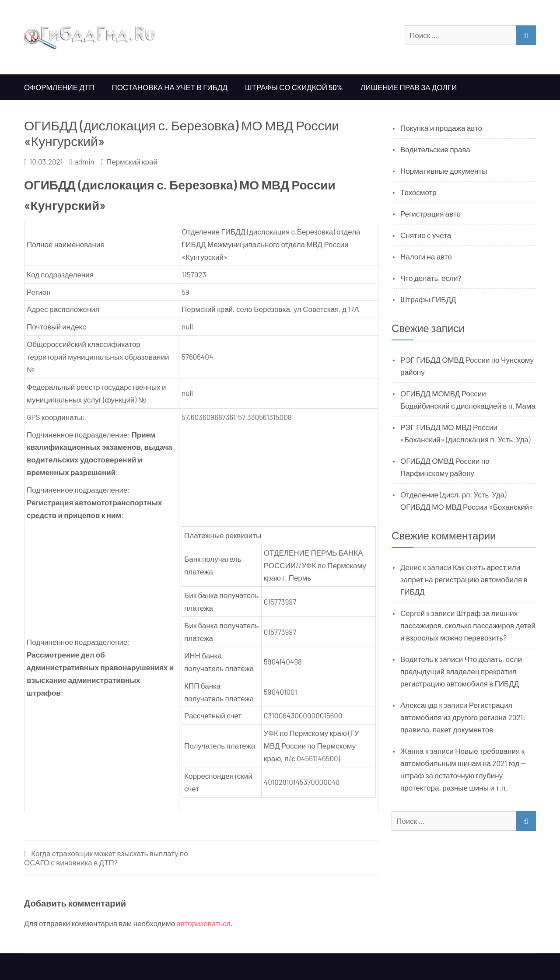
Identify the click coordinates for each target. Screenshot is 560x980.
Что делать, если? (431, 278)
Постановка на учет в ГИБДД (170, 87)
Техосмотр (418, 192)
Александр (419, 705)
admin (84, 161)
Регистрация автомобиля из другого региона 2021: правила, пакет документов (463, 717)
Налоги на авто (426, 256)
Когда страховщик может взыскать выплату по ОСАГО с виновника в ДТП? (106, 858)
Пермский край (132, 161)
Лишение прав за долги (409, 87)
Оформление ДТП (59, 87)
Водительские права (435, 149)
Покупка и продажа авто (441, 128)
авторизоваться (204, 923)
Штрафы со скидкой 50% (294, 87)
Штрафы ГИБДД (428, 299)
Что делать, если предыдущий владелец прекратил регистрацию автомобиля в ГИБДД (461, 671)
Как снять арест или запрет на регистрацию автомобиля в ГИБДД (464, 579)
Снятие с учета (426, 235)
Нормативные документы (444, 171)
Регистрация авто (430, 213)
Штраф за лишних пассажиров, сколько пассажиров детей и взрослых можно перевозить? (468, 625)
